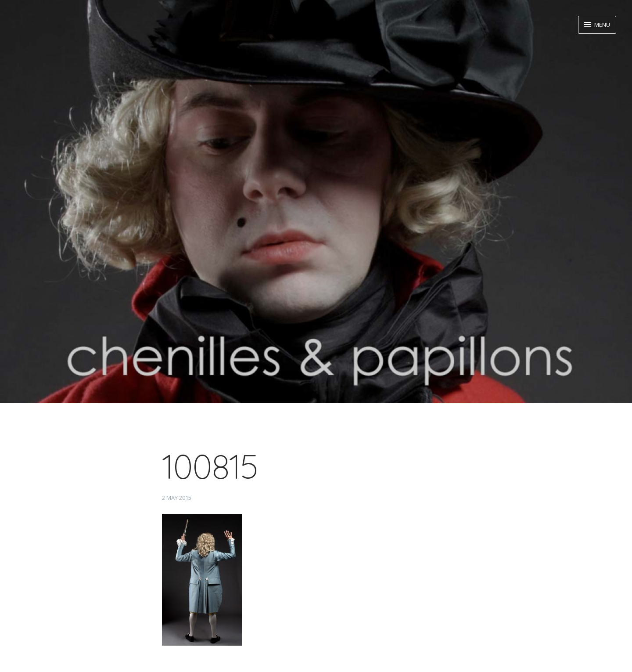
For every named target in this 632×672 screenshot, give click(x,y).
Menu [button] (601, 25)
